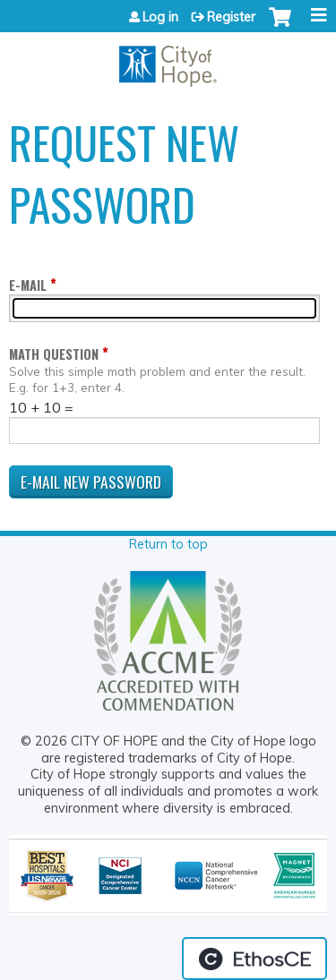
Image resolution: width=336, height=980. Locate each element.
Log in (160, 17)
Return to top (168, 544)
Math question (54, 354)
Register (231, 17)
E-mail (28, 285)
